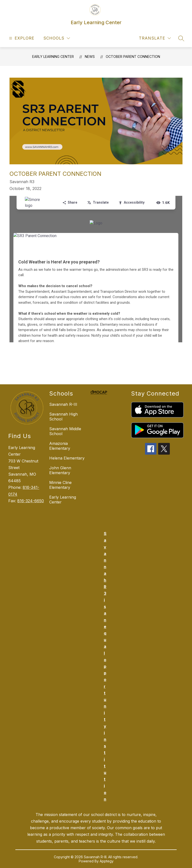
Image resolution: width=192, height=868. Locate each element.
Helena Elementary (67, 458)
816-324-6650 (31, 501)
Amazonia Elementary (60, 446)
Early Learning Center (53, 57)
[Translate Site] (155, 38)
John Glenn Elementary (60, 470)
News (90, 57)
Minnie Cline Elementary (60, 485)
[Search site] (181, 38)
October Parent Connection (133, 57)
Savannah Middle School (65, 431)
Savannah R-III (63, 404)
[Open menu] (21, 38)
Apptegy (107, 861)
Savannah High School (63, 417)
